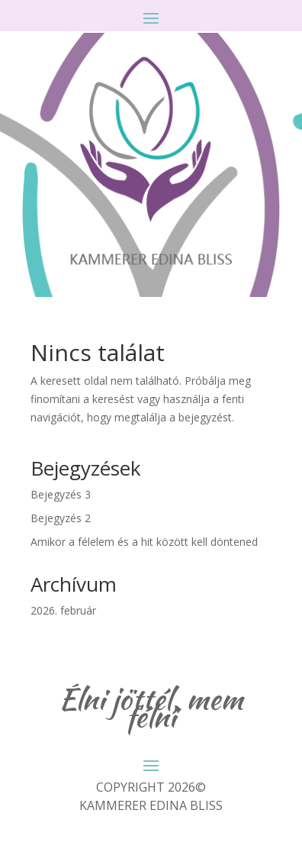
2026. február (63, 610)
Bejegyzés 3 (61, 494)
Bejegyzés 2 (61, 518)
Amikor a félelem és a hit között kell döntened (144, 542)
